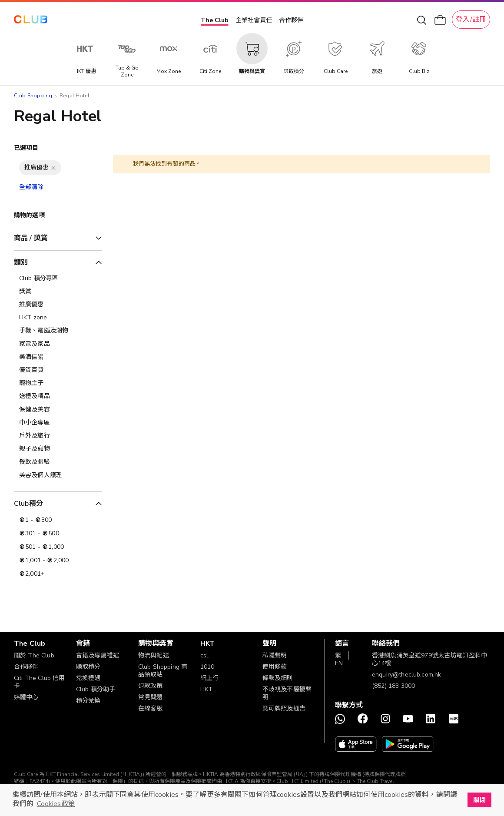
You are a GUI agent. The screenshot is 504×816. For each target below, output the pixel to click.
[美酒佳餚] (58, 357)
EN (339, 663)
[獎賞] (58, 292)
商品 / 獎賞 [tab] (31, 238)
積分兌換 (88, 701)
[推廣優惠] (58, 305)
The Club (215, 20)
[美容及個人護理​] (58, 475)
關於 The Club (34, 655)
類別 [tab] (21, 262)
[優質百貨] (58, 370)
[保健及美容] (58, 410)
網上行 (209, 678)
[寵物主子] (58, 383)
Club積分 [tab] (28, 504)
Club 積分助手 (96, 689)
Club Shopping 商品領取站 (163, 671)
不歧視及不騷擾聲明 (287, 693)
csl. (205, 655)
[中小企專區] (58, 423)
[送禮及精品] (58, 396)
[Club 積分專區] (58, 279)
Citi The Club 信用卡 (39, 682)
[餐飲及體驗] (58, 462)
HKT (206, 689)
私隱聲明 (275, 655)
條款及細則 (278, 678)
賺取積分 (88, 667)
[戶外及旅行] (58, 436)
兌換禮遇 (88, 678)
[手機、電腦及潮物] (58, 331)
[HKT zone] (58, 318)
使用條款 (275, 667)
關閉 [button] (479, 800)
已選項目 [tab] (26, 148)
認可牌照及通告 (284, 708)
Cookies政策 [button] (56, 804)
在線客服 (151, 708)
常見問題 (151, 697)
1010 (207, 667)
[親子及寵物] (58, 449)
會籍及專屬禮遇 (98, 655)
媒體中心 (26, 697)
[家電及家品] (58, 344)
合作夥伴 (291, 20)
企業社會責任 (254, 20)
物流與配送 (154, 655)
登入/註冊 (471, 20)
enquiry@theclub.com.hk (406, 675)
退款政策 (151, 686)
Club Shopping (33, 96)
